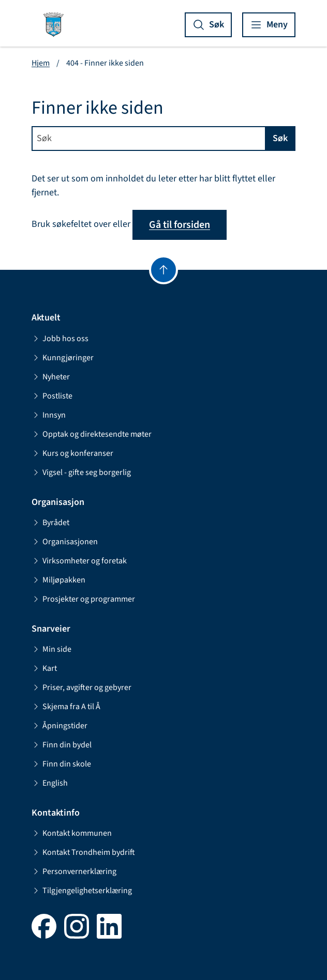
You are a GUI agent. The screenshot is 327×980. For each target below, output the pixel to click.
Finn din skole (61, 764)
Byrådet (50, 523)
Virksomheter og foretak (79, 561)
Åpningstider (60, 726)
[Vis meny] (269, 25)
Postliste (52, 396)
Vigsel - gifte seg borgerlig (81, 472)
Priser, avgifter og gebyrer (81, 687)
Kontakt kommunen (72, 833)
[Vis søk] (208, 25)
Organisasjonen (65, 542)
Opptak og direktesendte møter (92, 434)
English (50, 783)
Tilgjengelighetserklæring (82, 891)
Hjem (41, 63)
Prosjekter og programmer (83, 599)
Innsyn (49, 415)
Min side (51, 649)
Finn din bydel (62, 745)
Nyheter (51, 377)
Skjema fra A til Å (66, 707)
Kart (44, 668)
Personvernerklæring (74, 871)
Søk (280, 138)
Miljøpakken (58, 580)
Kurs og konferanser (72, 453)
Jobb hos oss (60, 339)
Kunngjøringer (63, 358)
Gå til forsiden (180, 225)
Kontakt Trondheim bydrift (83, 852)
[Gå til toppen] (163, 270)
